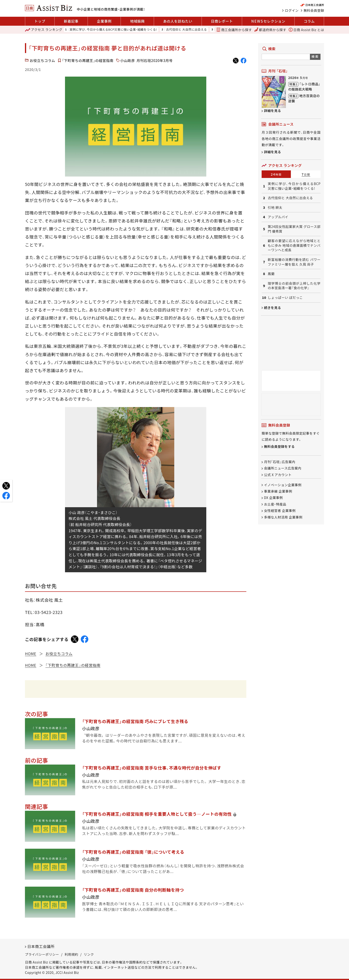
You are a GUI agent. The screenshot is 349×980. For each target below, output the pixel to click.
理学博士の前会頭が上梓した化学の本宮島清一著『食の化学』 (294, 286)
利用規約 (71, 954)
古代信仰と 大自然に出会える (186, 30)
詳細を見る (273, 111)
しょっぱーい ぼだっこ (285, 298)
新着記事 (71, 21)
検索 (315, 56)
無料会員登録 (314, 10)
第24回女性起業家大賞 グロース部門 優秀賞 (294, 229)
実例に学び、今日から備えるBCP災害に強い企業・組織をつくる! (113, 30)
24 (276, 174)
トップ (40, 21)
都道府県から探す (270, 30)
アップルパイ (278, 217)
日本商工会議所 (41, 946)
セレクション (268, 21)
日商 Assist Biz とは (306, 30)
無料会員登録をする (279, 446)
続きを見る (273, 308)
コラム (309, 21)
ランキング (44, 30)
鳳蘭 (271, 274)
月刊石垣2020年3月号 (155, 60)
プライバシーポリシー (42, 954)
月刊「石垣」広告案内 (280, 462)
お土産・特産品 (275, 504)
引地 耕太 (275, 208)
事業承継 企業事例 (278, 491)
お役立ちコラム (42, 60)
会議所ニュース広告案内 (283, 468)
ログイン (292, 10)
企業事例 (104, 21)
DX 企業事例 (273, 498)
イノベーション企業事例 (283, 485)
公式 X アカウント (278, 475)
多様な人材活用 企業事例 (283, 517)
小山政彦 (128, 60)
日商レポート (222, 21)
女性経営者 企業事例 (280, 511)
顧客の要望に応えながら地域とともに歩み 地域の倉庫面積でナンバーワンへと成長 (294, 245)
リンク (89, 954)
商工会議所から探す (234, 30)
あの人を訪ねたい (178, 21)
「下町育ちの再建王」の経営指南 (88, 60)
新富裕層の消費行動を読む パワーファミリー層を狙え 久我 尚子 (294, 262)
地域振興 (137, 21)
